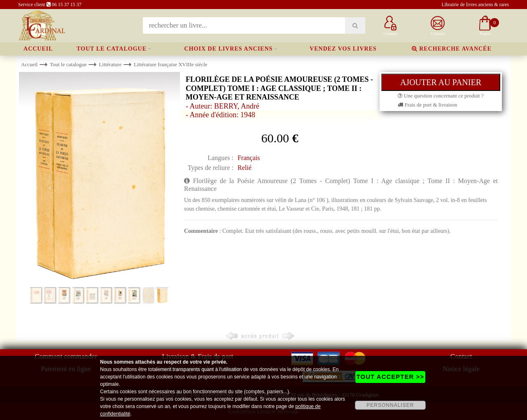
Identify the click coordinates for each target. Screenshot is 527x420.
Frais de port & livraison (427, 105)
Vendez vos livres (343, 49)
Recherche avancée (452, 49)
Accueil (38, 49)
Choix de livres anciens (229, 49)
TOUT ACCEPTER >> (390, 377)
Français (249, 158)
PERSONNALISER (390, 405)
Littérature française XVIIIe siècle (171, 64)
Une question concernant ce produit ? (441, 96)
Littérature (110, 64)
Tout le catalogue (112, 49)
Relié (245, 168)
